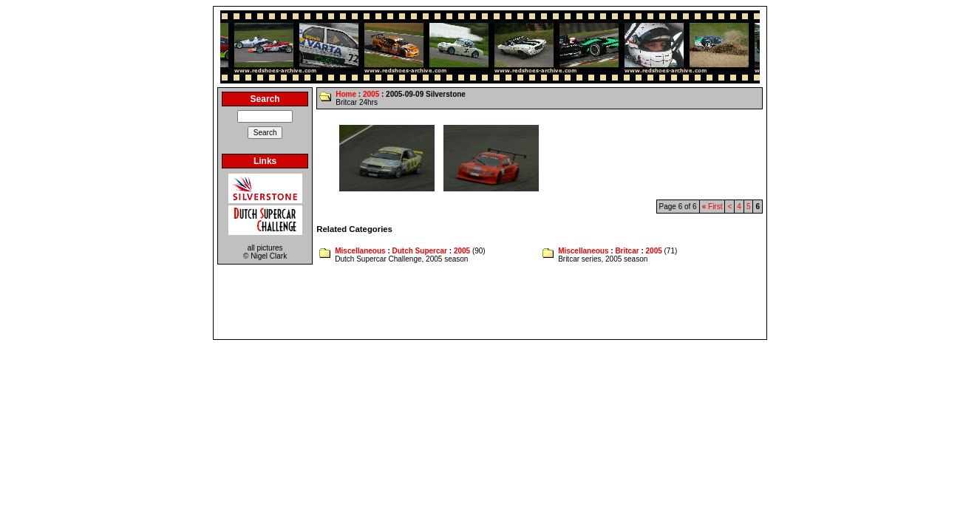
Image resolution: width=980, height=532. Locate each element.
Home (346, 94)
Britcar (627, 251)
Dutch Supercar (420, 251)
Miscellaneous (360, 251)
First (712, 207)
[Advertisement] (490, 302)
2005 (371, 94)
